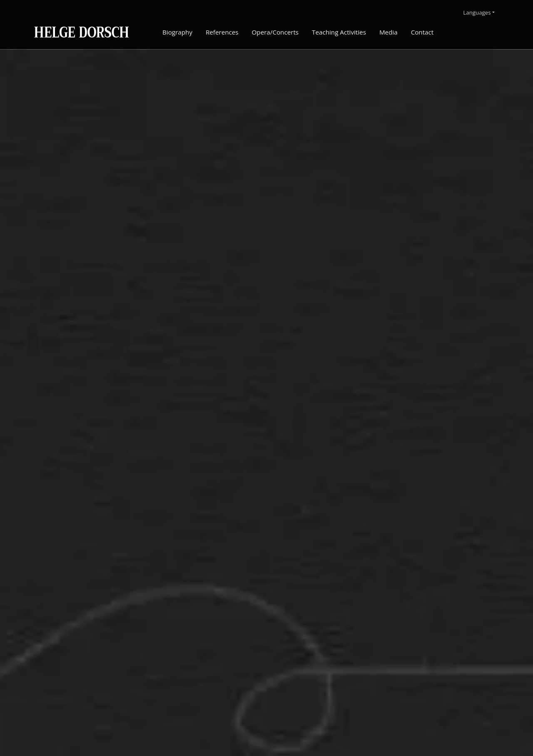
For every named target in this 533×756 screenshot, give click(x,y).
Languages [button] (477, 12)
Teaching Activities (339, 32)
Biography (177, 32)
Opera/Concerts (275, 32)
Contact (422, 32)
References (222, 32)
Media (389, 32)
